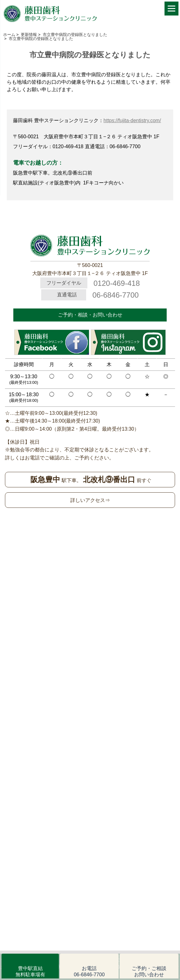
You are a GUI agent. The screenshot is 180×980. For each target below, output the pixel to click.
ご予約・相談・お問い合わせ (90, 315)
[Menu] (171, 9)
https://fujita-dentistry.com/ (132, 120)
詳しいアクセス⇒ (90, 500)
